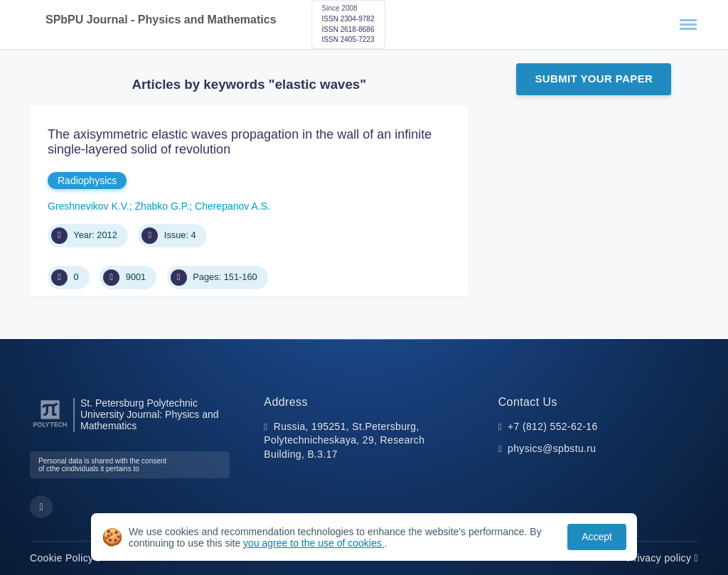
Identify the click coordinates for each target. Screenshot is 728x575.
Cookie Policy (65, 558)
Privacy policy (663, 558)
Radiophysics (87, 181)
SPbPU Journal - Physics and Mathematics (161, 20)
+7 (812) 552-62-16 (553, 426)
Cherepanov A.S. (232, 206)
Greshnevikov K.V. (89, 206)
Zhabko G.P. (162, 206)
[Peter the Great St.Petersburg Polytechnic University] (50, 428)
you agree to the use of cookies (314, 543)
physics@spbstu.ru (552, 448)
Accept (597, 537)
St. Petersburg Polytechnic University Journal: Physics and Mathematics (150, 415)
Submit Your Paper (594, 79)
